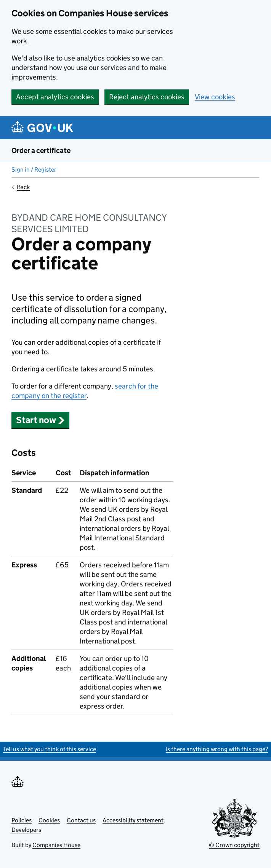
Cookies (49, 820)
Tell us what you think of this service (50, 749)
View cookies (215, 97)
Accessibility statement (133, 820)
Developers (26, 830)
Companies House (56, 845)
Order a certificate (41, 151)
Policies (22, 820)
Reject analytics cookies (147, 97)
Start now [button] (40, 420)
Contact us (81, 820)
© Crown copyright (234, 845)
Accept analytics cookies (55, 97)
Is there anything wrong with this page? (217, 749)
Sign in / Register (34, 170)
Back (23, 187)
